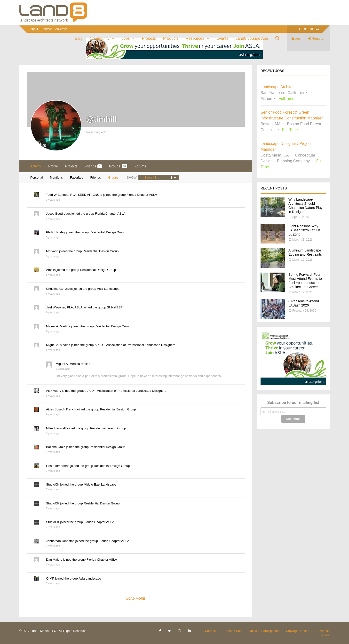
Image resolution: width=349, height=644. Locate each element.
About (34, 29)
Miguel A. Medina (58, 326)
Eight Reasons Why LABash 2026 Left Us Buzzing (304, 230)
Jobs (126, 38)
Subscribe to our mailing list (293, 403)
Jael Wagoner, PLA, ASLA (64, 307)
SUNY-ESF (115, 307)
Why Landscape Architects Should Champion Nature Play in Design (305, 206)
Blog (79, 38)
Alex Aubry (54, 391)
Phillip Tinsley (56, 232)
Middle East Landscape (100, 484)
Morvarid (52, 251)
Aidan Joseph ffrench (61, 409)
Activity (36, 166)
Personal (36, 177)
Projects (149, 38)
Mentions (56, 177)
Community (100, 38)
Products (171, 38)
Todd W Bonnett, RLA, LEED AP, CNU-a (74, 195)
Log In (297, 39)
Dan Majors (54, 560)
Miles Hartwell (56, 428)
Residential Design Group (107, 232)
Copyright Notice (298, 631)
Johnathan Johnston (60, 541)
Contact (46, 29)
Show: (132, 177)
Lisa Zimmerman (58, 466)
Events (222, 38)
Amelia (51, 270)
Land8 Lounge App (252, 38)
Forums (140, 166)
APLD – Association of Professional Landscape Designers (135, 345)
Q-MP (50, 578)
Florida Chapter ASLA (142, 195)
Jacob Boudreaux (58, 214)
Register (317, 39)
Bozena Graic (56, 447)
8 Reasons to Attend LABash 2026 (304, 303)
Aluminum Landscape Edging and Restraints (305, 252)
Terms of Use (232, 631)
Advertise (61, 29)
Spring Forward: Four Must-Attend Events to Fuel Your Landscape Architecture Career (305, 281)
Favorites (76, 177)
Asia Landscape (108, 289)
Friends (93, 166)
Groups (118, 166)
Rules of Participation (264, 631)
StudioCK (53, 484)
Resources (195, 38)
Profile (53, 166)
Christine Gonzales (59, 289)
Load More (136, 599)
